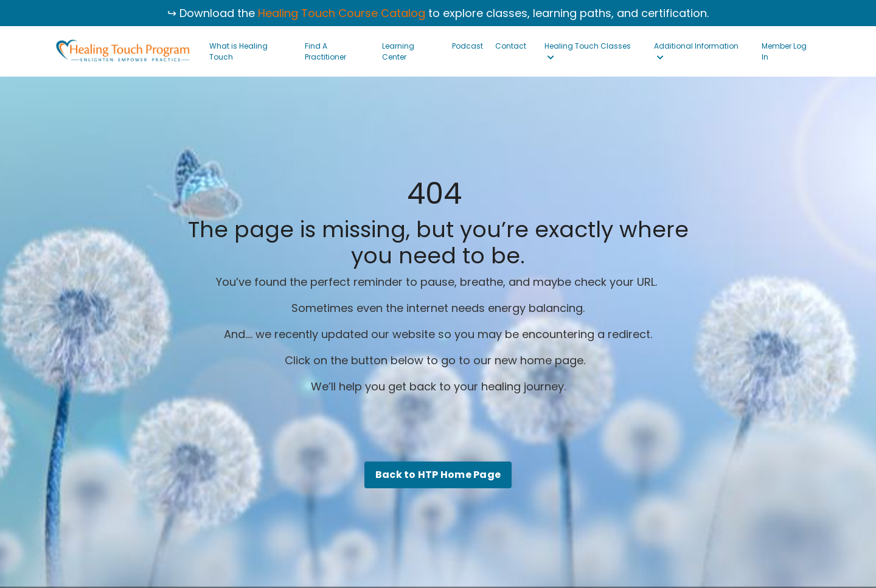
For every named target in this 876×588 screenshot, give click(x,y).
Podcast (468, 46)
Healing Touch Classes (588, 51)
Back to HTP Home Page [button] (438, 475)
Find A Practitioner (325, 51)
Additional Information (696, 51)
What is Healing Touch (238, 51)
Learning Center (398, 51)
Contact (511, 46)
